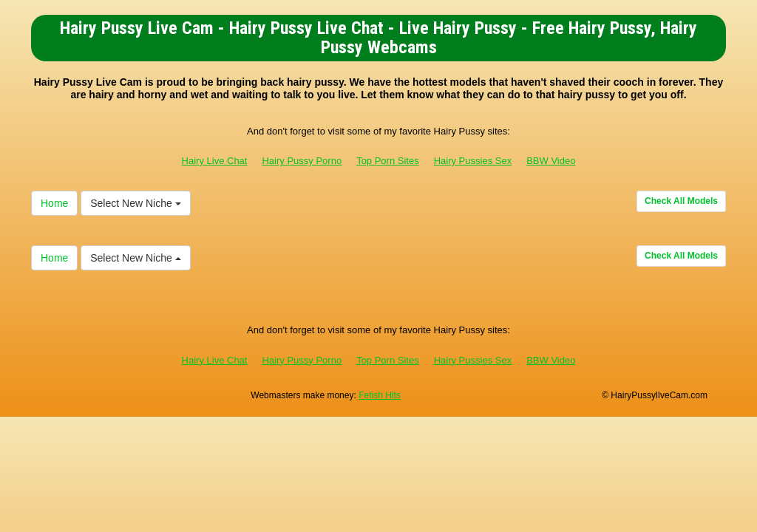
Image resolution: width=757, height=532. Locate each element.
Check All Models (681, 201)
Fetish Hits (380, 395)
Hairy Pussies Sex (473, 161)
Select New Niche (135, 203)
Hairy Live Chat (215, 161)
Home (54, 203)
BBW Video (551, 161)
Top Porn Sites (388, 161)
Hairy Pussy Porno (302, 161)
